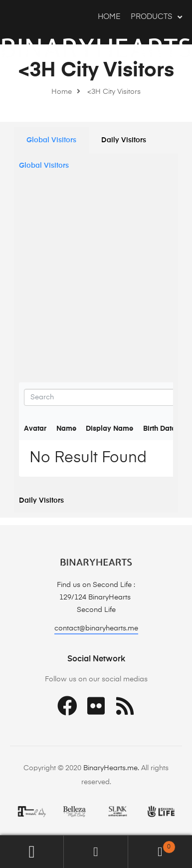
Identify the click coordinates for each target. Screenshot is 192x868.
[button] (96, 630)
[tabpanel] (96, 333)
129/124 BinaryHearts (96, 597)
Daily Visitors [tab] (41, 501)
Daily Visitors (124, 140)
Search (96, 852)
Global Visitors (51, 140)
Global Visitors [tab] (44, 166)
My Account (32, 852)
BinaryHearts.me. (111, 768)
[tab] (51, 140)
